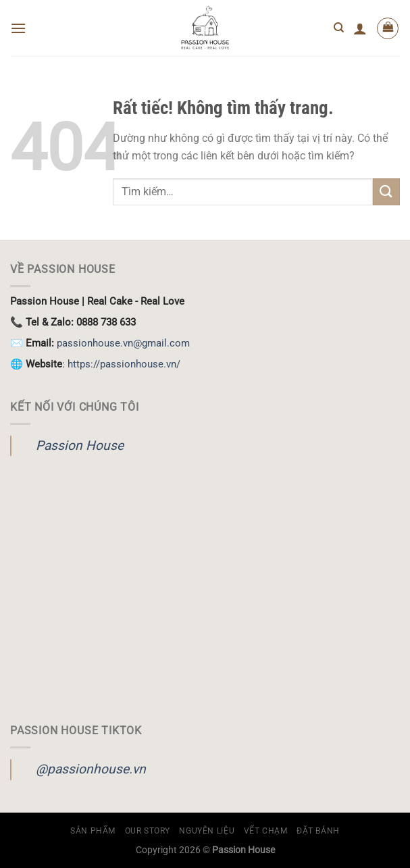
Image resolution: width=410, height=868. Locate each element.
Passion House (80, 445)
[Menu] (18, 28)
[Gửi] (386, 192)
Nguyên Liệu (207, 831)
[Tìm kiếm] (339, 28)
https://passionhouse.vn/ (124, 364)
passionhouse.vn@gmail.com (123, 343)
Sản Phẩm (93, 831)
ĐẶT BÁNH (318, 831)
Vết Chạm (266, 831)
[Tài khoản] (360, 28)
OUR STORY (148, 831)
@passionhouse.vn (91, 769)
